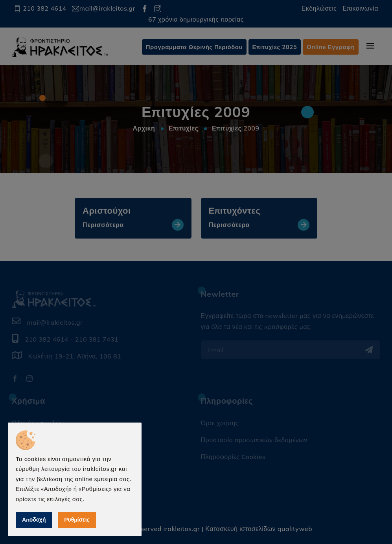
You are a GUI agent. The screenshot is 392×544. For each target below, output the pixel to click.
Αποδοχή (34, 520)
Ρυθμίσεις (77, 520)
